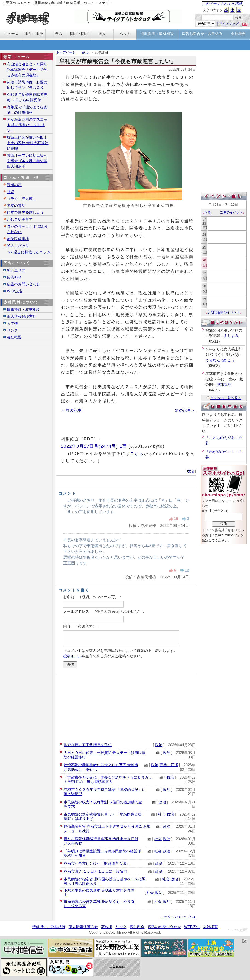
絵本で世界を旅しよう (25, 213)
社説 (11, 192)
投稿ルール (72, 656)
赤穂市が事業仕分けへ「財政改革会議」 (97, 863)
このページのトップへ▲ (178, 917)
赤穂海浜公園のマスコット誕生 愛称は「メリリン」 (27, 125)
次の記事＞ (185, 410)
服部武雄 (224, 385)
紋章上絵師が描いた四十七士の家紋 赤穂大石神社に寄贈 (28, 143)
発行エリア (16, 270)
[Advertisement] (126, 708)
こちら (137, 453)
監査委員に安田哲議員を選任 (88, 745)
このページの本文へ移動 (222, 4)
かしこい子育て (20, 219)
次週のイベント (232, 212)
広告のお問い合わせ (23, 284)
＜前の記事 (72, 410)
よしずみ (231, 336)
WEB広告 (15, 291)
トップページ (66, 52)
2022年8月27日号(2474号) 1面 (94, 446)
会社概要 (14, 337)
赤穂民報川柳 (18, 239)
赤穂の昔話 (16, 206)
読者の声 (14, 185)
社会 (162, 814)
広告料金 (14, 277)
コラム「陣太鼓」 (22, 199)
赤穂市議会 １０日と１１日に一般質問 (95, 871)
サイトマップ (229, 23)
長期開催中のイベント (224, 312)
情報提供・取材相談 (23, 310)
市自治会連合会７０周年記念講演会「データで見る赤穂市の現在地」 (27, 70)
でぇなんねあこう (220, 360)
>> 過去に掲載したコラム (29, 252)
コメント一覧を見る (224, 398)
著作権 (12, 323)
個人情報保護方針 (22, 316)
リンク (12, 330)
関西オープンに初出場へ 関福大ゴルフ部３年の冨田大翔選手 (27, 161)
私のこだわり (18, 246)
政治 (85, 52)
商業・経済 (169, 765)
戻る (207, 212)
